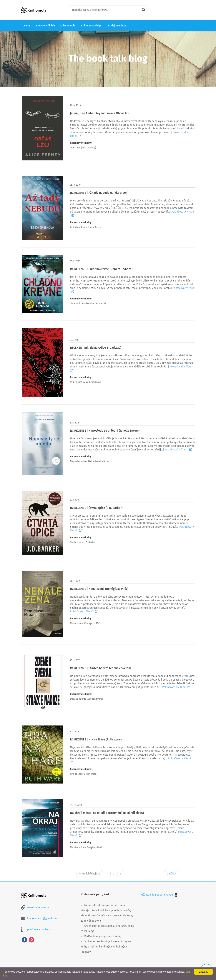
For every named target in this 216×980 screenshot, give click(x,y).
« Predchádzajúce (90, 874)
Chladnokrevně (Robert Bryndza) (88, 303)
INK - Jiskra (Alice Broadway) (85, 382)
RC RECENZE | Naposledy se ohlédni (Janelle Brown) (105, 431)
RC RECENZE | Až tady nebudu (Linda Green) (99, 193)
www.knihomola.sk (38, 907)
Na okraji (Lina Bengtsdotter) (86, 847)
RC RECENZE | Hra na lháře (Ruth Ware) (96, 739)
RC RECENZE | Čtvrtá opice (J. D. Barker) (96, 508)
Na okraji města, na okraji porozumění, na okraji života (107, 813)
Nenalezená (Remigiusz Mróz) (86, 623)
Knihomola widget (92, 26)
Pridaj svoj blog (117, 26)
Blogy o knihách (45, 26)
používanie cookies (39, 929)
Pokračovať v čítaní (178, 450)
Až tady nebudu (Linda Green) (86, 227)
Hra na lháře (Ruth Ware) (84, 774)
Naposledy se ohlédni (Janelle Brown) (91, 461)
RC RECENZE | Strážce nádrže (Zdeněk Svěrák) (100, 668)
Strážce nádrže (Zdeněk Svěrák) (87, 699)
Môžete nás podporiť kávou (159, 895)
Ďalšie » (172, 874)
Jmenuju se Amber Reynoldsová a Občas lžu (100, 113)
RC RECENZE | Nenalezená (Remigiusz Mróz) (99, 589)
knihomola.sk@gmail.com (42, 918)
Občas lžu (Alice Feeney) (83, 148)
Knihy (27, 26)
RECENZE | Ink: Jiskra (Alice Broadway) (96, 348)
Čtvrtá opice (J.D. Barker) (83, 542)
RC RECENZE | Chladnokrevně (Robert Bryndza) (101, 269)
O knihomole (68, 26)
